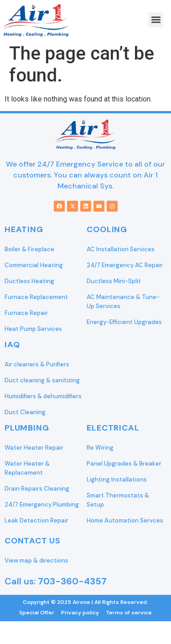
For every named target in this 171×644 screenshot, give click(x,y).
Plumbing (27, 428)
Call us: (56, 581)
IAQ (12, 345)
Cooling (107, 229)
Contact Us (33, 541)
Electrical (113, 428)
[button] (156, 20)
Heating (24, 229)
